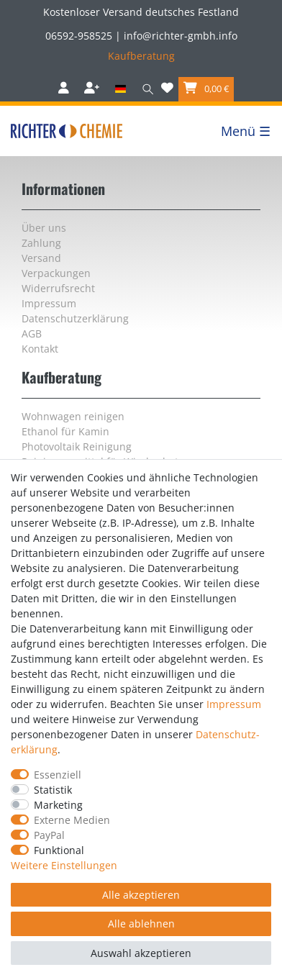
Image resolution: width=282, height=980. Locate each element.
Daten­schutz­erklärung (75, 318)
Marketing (58, 805)
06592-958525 (79, 36)
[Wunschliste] (167, 89)
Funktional (59, 850)
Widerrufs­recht (58, 288)
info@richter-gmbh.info (181, 36)
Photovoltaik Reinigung (77, 446)
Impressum (49, 303)
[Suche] (145, 89)
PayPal (49, 835)
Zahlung (41, 243)
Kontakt (40, 349)
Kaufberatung (141, 56)
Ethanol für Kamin (65, 431)
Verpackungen (56, 273)
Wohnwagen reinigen (73, 416)
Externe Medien (72, 820)
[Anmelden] (65, 89)
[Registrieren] (93, 89)
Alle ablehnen (141, 924)
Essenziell (58, 775)
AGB (32, 334)
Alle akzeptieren (141, 895)
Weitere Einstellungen (64, 865)
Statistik (53, 790)
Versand (41, 258)
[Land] (120, 89)
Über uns (44, 228)
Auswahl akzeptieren (141, 953)
